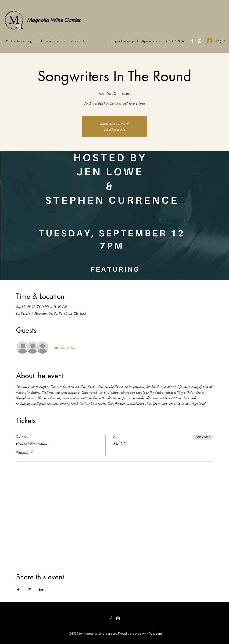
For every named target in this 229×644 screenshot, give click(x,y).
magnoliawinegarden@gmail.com (135, 41)
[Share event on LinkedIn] (41, 589)
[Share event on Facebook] (18, 589)
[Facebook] (192, 41)
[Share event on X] (30, 589)
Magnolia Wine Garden (54, 20)
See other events (114, 129)
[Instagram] (199, 41)
